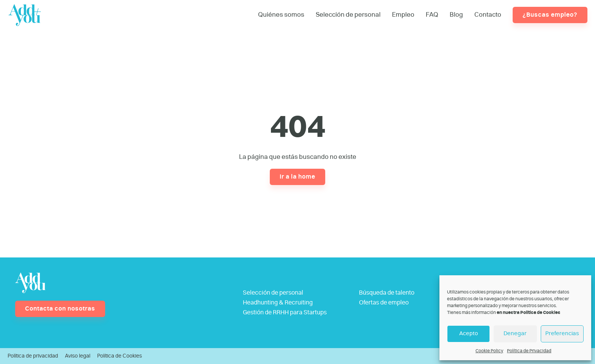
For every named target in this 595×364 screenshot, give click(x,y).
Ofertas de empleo (384, 303)
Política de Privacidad (529, 351)
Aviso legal (78, 356)
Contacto (488, 15)
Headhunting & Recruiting (278, 303)
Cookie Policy (489, 351)
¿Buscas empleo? (550, 15)
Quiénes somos (281, 15)
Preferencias (562, 333)
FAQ (432, 15)
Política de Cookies (120, 356)
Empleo (403, 15)
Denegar (515, 333)
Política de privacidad (33, 356)
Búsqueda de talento (387, 293)
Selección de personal (348, 15)
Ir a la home (297, 177)
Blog (456, 15)
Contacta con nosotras (60, 309)
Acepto (469, 333)
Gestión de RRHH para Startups (285, 312)
